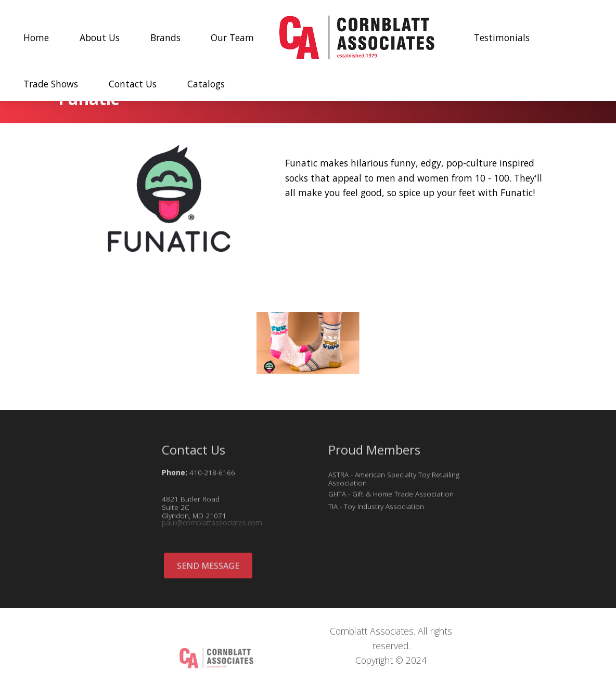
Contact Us (133, 84)
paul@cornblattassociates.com (212, 525)
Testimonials (502, 37)
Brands (165, 37)
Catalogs (206, 84)
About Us (100, 37)
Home (36, 37)
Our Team (232, 37)
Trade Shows (51, 84)
